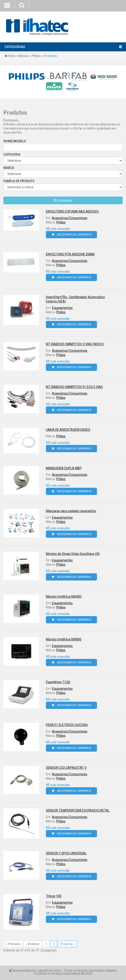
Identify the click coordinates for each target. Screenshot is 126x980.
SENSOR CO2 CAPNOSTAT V (66, 768)
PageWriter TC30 (58, 682)
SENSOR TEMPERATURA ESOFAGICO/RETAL (78, 810)
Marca (63, 172)
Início (10, 56)
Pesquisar (63, 200)
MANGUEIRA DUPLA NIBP (64, 468)
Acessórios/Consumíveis (70, 218)
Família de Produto (63, 185)
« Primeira (13, 944)
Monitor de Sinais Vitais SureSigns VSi (73, 554)
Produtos (50, 56)
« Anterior (33, 944)
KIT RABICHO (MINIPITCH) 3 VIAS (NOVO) (75, 344)
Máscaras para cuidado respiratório (71, 511)
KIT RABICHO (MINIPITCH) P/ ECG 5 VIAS (74, 387)
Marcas (24, 56)
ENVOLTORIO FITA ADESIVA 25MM (70, 254)
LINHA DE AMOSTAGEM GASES (68, 430)
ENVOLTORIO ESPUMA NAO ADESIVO (72, 211)
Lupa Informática (49, 971)
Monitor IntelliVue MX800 (64, 639)
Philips (36, 56)
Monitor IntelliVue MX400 (64, 597)
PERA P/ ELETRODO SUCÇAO (67, 725)
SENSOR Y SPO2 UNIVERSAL (66, 853)
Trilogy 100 (54, 896)
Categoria (63, 159)
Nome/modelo (63, 145)
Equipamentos (62, 308)
